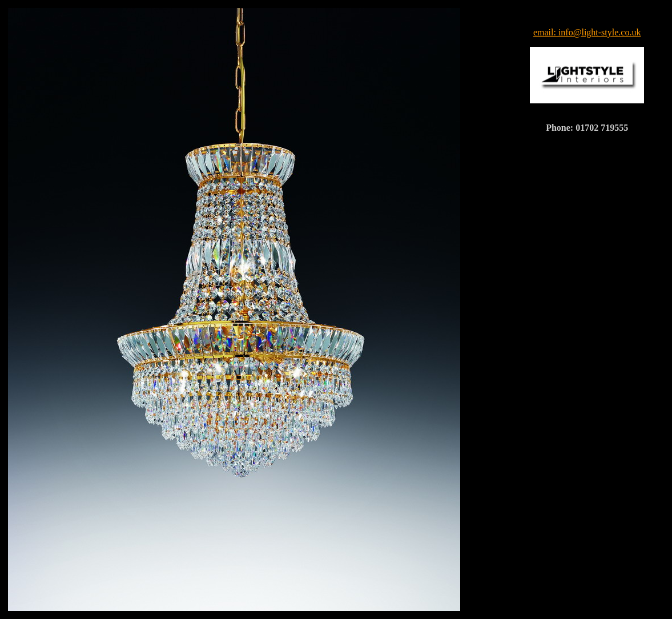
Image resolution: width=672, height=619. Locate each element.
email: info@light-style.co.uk (587, 32)
